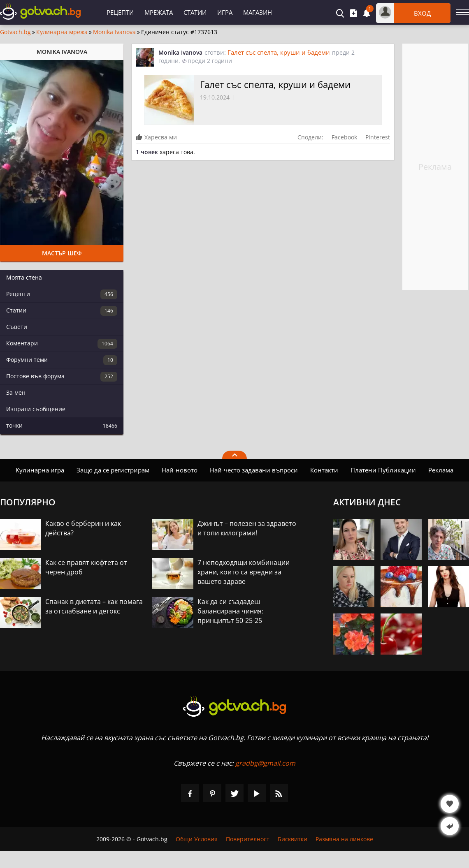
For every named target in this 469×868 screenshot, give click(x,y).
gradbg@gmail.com (265, 763)
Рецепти (120, 12)
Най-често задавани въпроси (254, 470)
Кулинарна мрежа (62, 32)
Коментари (62, 344)
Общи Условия (197, 839)
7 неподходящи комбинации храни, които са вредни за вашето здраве (244, 572)
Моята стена (24, 277)
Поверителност (248, 839)
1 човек (147, 152)
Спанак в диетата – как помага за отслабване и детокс (94, 606)
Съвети (17, 327)
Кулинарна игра (40, 470)
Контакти (324, 470)
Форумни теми (62, 360)
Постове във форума (62, 377)
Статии (195, 12)
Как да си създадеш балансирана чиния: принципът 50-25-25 (230, 611)
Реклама (441, 470)
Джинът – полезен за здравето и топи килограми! (247, 528)
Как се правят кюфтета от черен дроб (86, 567)
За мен (16, 392)
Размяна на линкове (344, 839)
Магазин (258, 12)
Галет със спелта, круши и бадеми (279, 52)
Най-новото (180, 470)
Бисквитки (293, 839)
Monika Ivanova (114, 32)
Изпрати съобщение (36, 409)
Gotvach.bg (15, 32)
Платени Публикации (383, 470)
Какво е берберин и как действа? (83, 528)
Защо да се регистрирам (113, 470)
